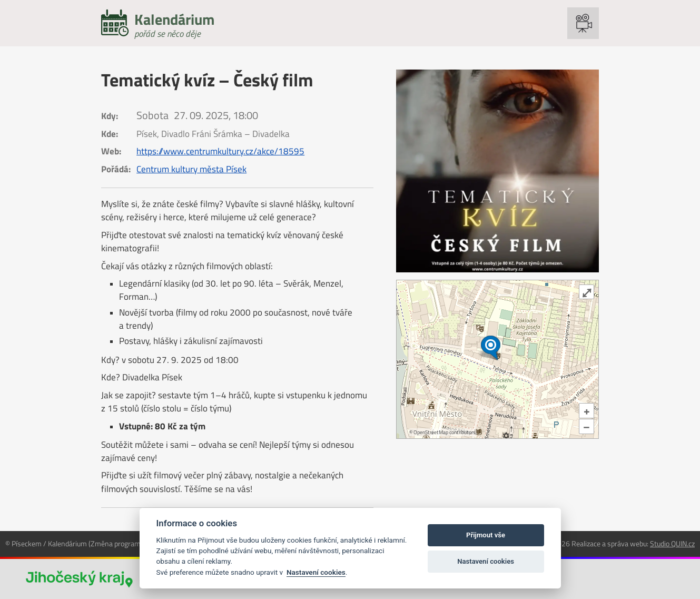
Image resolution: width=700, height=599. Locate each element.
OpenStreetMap (431, 432)
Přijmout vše (486, 535)
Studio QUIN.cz (672, 543)
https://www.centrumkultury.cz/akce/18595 (220, 151)
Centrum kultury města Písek (191, 169)
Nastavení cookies (316, 572)
